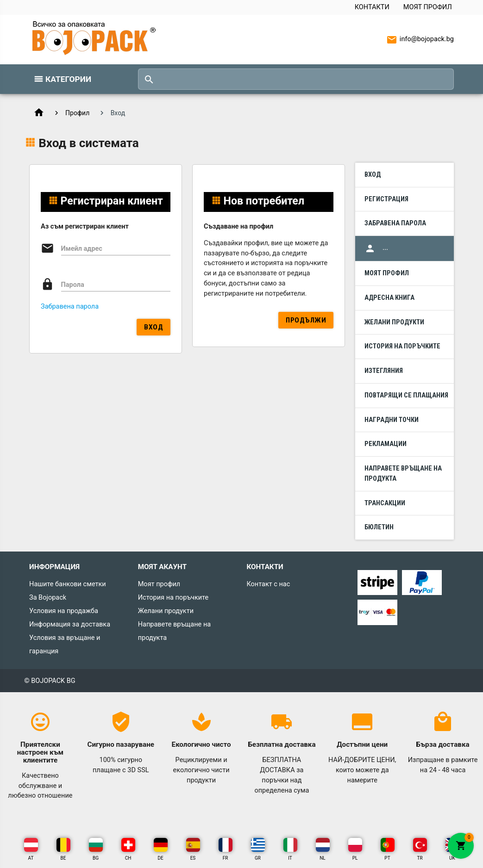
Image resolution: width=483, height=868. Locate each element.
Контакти (372, 7)
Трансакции (385, 503)
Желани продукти (394, 322)
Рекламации (386, 444)
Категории (68, 79)
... (376, 248)
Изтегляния (384, 371)
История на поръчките (402, 346)
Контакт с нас (268, 584)
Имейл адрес (82, 249)
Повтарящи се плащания (406, 395)
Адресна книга (389, 298)
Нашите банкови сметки (68, 584)
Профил (77, 113)
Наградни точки (392, 420)
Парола (73, 285)
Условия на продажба (64, 611)
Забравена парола (70, 307)
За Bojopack (48, 598)
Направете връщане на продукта (403, 474)
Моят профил (428, 7)
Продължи (306, 320)
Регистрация (386, 199)
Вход (154, 327)
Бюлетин (379, 527)
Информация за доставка (70, 624)
